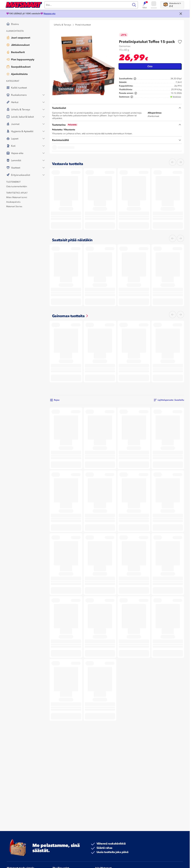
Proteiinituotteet (83, 25)
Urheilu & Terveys (62, 25)
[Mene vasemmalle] (173, 162)
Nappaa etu (49, 14)
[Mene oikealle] (180, 162)
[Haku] (87, 5)
